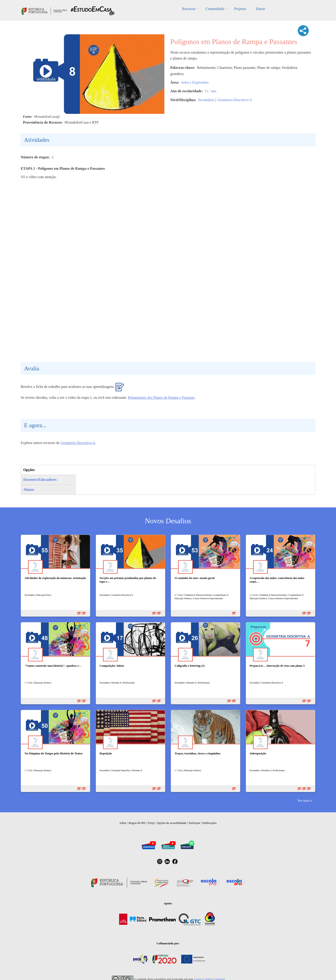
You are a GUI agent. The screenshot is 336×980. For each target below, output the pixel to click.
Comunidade (215, 9)
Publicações (209, 823)
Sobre (123, 823)
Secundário (206, 100)
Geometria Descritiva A (235, 100)
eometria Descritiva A (79, 443)
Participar (194, 823)
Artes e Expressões (195, 82)
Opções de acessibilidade (172, 823)
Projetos (240, 9)
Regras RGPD (137, 823)
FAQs (151, 823)
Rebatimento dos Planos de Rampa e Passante (161, 398)
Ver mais (303, 800)
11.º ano (210, 91)
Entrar (261, 9)
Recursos (189, 9)
